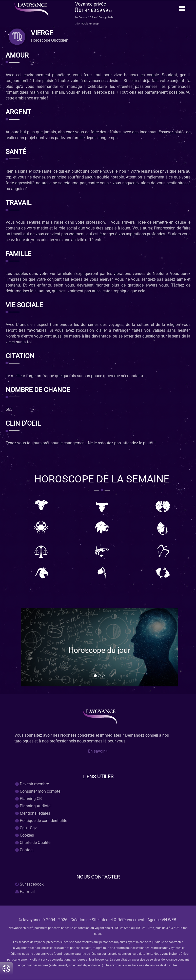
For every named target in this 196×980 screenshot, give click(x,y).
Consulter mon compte (38, 791)
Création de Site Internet (92, 920)
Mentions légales (33, 813)
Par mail (25, 892)
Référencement (131, 920)
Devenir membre (32, 784)
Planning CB (28, 799)
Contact (24, 850)
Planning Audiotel (33, 806)
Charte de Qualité (33, 843)
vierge (42, 34)
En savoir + (98, 751)
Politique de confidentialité (41, 821)
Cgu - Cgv (26, 828)
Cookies (25, 835)
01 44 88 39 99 (94, 10)
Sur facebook (29, 884)
